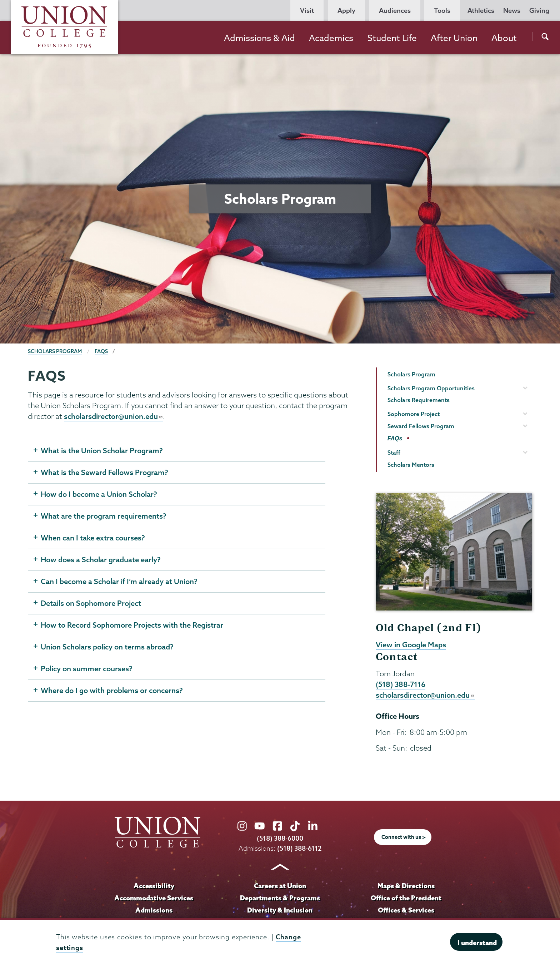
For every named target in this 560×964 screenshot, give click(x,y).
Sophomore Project (414, 414)
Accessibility (154, 886)
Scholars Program (55, 351)
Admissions (154, 911)
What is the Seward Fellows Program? (104, 473)
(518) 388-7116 (401, 685)
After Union (454, 38)
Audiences (395, 11)
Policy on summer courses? (87, 669)
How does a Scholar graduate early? (101, 560)
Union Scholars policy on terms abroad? (107, 647)
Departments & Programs (280, 899)
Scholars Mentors (411, 465)
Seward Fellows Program (421, 426)
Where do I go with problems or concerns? (112, 691)
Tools (442, 11)
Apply (346, 11)
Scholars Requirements (419, 400)
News (512, 11)
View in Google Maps (411, 645)
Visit (307, 11)
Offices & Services (406, 911)
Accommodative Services (154, 899)
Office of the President (406, 899)
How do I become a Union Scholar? (99, 495)
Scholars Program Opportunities (431, 388)
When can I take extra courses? (93, 538)
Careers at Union (280, 886)
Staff (394, 453)
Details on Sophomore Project (91, 604)
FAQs (101, 351)
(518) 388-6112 (299, 849)
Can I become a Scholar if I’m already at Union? (119, 582)
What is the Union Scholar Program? (102, 451)
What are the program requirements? (104, 516)
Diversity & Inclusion (280, 911)
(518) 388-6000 (280, 839)
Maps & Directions (406, 886)
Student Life (392, 38)
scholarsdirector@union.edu (113, 416)
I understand (477, 943)
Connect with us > (404, 838)
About (504, 38)
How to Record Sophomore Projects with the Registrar (132, 626)
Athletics (481, 11)
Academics (331, 38)
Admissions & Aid (259, 38)
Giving (539, 11)
